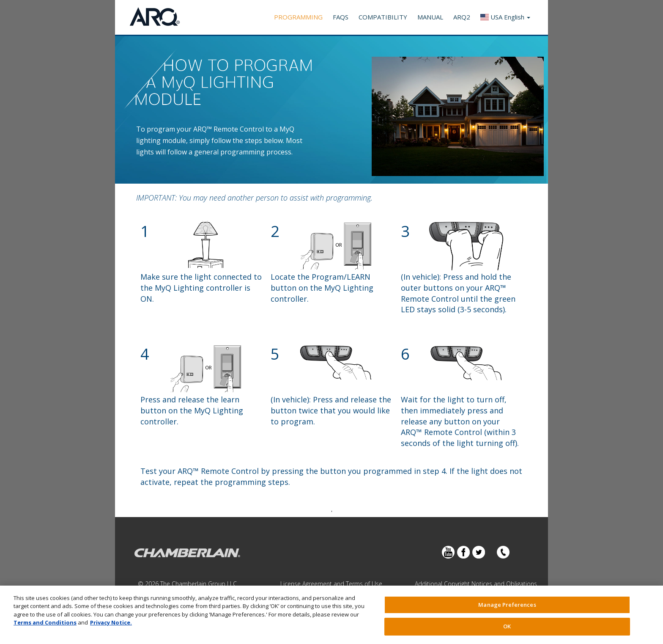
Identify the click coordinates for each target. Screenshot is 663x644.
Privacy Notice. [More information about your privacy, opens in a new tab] (111, 622)
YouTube (448, 552)
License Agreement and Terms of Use (331, 584)
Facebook (463, 552)
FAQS (341, 17)
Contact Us (503, 552)
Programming (298, 17)
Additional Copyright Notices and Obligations (476, 584)
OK (507, 626)
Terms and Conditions (45, 622)
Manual (430, 17)
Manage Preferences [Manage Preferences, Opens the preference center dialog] (507, 605)
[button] (505, 17)
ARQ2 (462, 17)
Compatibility (383, 17)
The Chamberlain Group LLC (199, 584)
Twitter (479, 552)
